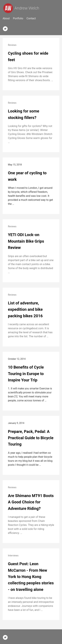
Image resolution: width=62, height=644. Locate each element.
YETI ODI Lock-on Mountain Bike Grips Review (26, 241)
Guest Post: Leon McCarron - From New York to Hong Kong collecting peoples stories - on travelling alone (31, 577)
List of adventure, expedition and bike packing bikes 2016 (25, 310)
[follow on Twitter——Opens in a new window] (6, 28)
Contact (31, 18)
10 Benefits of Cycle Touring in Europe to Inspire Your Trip (26, 374)
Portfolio (18, 18)
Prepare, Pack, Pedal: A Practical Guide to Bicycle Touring (31, 438)
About (6, 18)
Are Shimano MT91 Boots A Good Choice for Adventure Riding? (31, 502)
